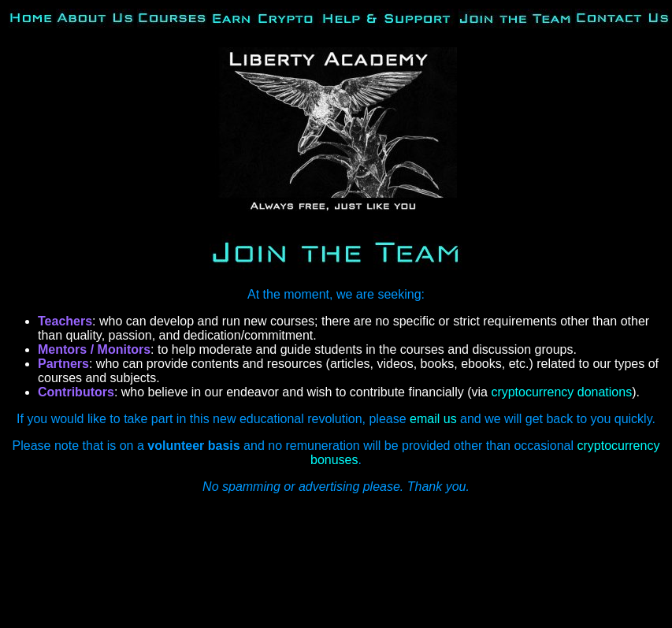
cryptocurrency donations (561, 392)
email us (433, 419)
